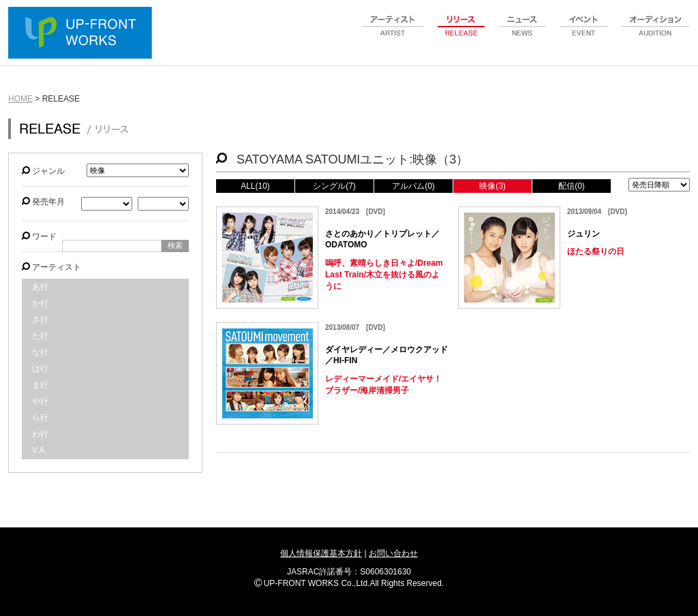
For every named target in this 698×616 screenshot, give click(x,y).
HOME (20, 99)
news (523, 33)
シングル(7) (334, 186)
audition (656, 33)
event (584, 33)
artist (393, 33)
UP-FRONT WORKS (83, 34)
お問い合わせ (393, 553)
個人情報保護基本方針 (321, 553)
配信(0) (572, 186)
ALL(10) (255, 186)
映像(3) (492, 186)
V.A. (40, 450)
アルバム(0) (413, 186)
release (461, 33)
